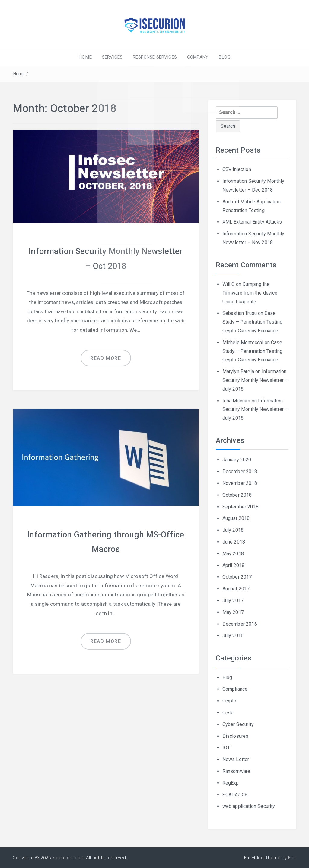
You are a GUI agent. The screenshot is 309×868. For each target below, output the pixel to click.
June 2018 (234, 542)
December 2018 (240, 471)
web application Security (249, 806)
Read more (106, 357)
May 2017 (233, 612)
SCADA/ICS (235, 794)
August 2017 (236, 589)
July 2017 (233, 600)
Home (19, 74)
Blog (227, 677)
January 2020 (237, 460)
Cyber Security (238, 724)
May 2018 (233, 553)
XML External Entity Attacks (252, 222)
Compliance (235, 689)
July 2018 (233, 530)
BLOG (222, 57)
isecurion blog (68, 858)
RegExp (231, 783)
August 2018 (236, 518)
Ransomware (236, 771)
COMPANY (196, 57)
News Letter (236, 759)
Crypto (229, 701)
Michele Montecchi (243, 342)
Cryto (228, 712)
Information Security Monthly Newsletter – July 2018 (255, 380)
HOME (88, 57)
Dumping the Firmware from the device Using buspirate (250, 293)
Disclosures (236, 736)
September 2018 (241, 507)
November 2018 (240, 483)
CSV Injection (237, 169)
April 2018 (234, 565)
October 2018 (237, 495)
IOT (226, 748)
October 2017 (237, 577)
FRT (292, 858)
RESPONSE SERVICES (155, 57)
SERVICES (113, 57)
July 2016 (233, 636)
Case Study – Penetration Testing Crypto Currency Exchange (252, 322)
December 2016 (240, 624)
